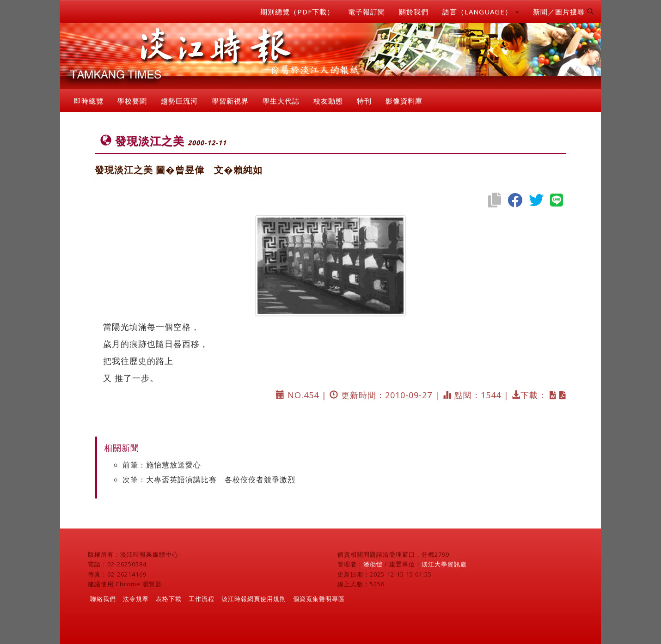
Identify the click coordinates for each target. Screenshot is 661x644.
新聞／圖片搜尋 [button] (563, 12)
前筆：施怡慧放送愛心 (162, 465)
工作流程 (202, 599)
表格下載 (169, 599)
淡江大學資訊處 (444, 564)
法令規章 (136, 599)
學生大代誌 (281, 101)
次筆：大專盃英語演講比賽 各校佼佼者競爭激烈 (209, 480)
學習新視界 (230, 101)
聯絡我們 (103, 599)
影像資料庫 (404, 101)
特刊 (364, 101)
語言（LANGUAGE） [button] (481, 12)
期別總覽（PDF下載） (297, 12)
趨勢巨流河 (179, 101)
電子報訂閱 (367, 12)
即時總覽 (89, 101)
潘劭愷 (373, 564)
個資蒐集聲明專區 (319, 599)
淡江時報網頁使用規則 (254, 599)
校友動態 (328, 101)
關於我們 (414, 12)
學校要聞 (132, 101)
